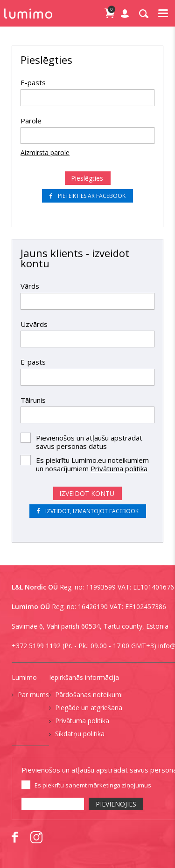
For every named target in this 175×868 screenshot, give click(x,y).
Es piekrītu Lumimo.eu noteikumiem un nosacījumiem (92, 464)
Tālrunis (33, 400)
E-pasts (33, 82)
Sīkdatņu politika (80, 734)
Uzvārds (34, 324)
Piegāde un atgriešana (89, 708)
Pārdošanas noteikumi (89, 695)
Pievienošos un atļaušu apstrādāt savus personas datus (89, 442)
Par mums (33, 695)
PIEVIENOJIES (116, 804)
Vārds (30, 286)
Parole (31, 121)
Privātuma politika (119, 468)
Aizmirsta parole (45, 153)
